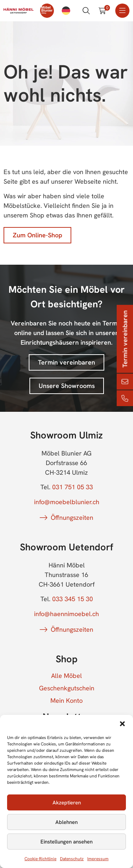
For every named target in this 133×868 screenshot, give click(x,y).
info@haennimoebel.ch (66, 614)
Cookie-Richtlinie (40, 859)
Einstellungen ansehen (66, 842)
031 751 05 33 (73, 487)
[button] (122, 724)
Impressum (98, 859)
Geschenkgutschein (67, 688)
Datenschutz (72, 859)
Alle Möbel (66, 676)
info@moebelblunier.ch (67, 502)
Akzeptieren (67, 803)
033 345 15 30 (73, 599)
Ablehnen (66, 822)
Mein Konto (66, 701)
